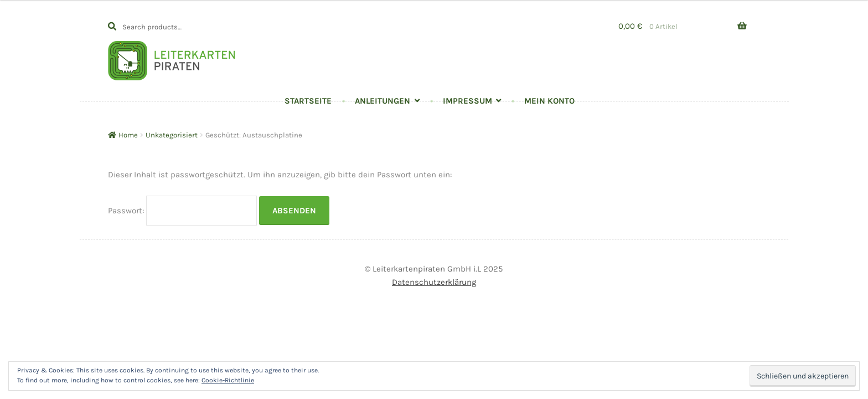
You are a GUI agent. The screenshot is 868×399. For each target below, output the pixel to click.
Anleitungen (383, 101)
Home (128, 135)
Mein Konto (549, 101)
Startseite (308, 101)
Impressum (467, 101)
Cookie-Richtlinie (228, 380)
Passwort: (182, 211)
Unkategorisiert (172, 135)
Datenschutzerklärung (434, 282)
